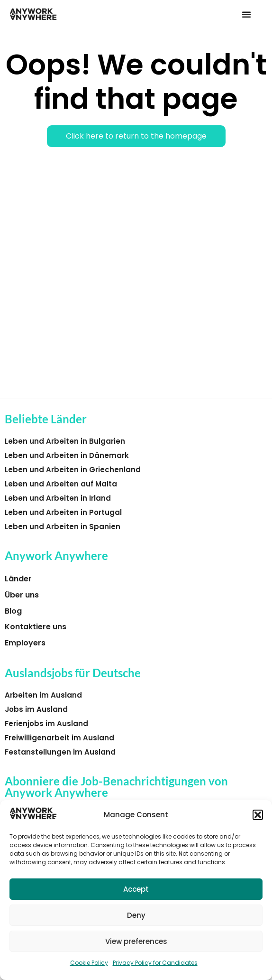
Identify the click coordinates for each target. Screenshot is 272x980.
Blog (13, 611)
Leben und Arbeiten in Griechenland (73, 470)
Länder (18, 579)
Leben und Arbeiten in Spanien (63, 527)
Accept (136, 889)
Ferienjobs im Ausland (46, 723)
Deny (136, 915)
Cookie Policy (89, 963)
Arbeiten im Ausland (43, 695)
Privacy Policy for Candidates (155, 963)
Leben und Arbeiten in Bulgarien (65, 441)
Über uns (22, 595)
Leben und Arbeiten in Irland (58, 498)
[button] (258, 815)
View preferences (136, 941)
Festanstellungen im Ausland (60, 752)
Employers (25, 643)
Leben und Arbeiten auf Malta (61, 484)
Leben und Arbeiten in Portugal (63, 512)
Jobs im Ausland (36, 709)
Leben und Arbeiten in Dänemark (67, 455)
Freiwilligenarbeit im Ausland (59, 738)
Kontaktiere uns (36, 627)
